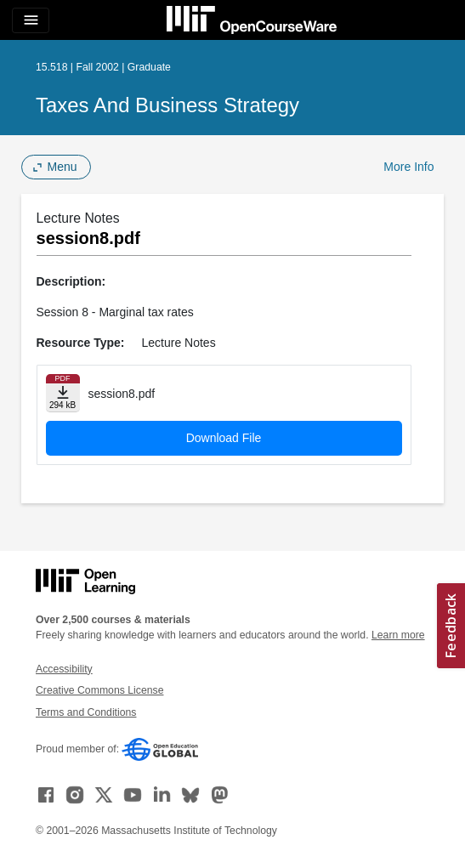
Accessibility (64, 669)
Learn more (398, 635)
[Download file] (63, 393)
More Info (408, 167)
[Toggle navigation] (31, 20)
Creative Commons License (99, 690)
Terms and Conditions (86, 712)
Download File (224, 438)
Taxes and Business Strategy (167, 105)
